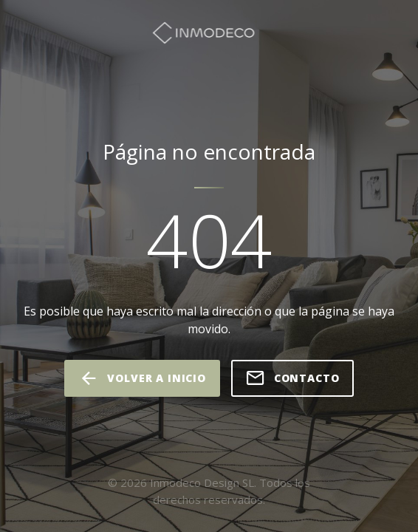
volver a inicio (142, 378)
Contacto (292, 378)
